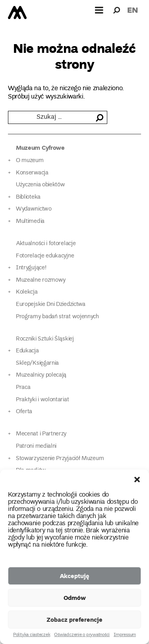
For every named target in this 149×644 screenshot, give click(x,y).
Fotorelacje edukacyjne (45, 256)
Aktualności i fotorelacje (46, 244)
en (133, 10)
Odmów (75, 598)
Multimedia (30, 221)
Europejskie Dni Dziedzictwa (51, 305)
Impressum (125, 635)
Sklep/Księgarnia (37, 363)
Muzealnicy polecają (41, 375)
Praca (23, 388)
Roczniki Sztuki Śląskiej (45, 339)
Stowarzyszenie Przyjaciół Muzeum (60, 459)
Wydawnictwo (34, 209)
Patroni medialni (36, 446)
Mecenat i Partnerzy (41, 434)
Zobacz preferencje (74, 619)
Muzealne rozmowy (41, 280)
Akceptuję (74, 576)
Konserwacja (32, 173)
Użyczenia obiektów (41, 185)
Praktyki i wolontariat (42, 400)
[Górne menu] (99, 10)
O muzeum (30, 161)
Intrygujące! (31, 268)
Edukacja (27, 351)
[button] (137, 480)
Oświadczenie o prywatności (82, 635)
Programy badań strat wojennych (57, 317)
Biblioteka (28, 197)
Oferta (24, 412)
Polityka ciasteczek (32, 635)
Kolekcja (27, 292)
